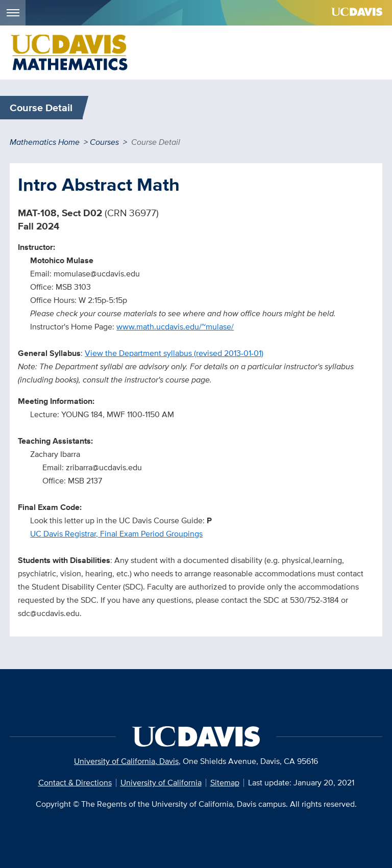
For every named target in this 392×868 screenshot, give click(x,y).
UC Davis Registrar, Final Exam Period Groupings (116, 534)
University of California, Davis (126, 761)
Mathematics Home (45, 142)
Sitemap (225, 783)
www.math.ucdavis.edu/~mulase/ (175, 327)
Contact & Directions (75, 783)
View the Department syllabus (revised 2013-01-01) (174, 353)
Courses (104, 142)
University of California (161, 783)
